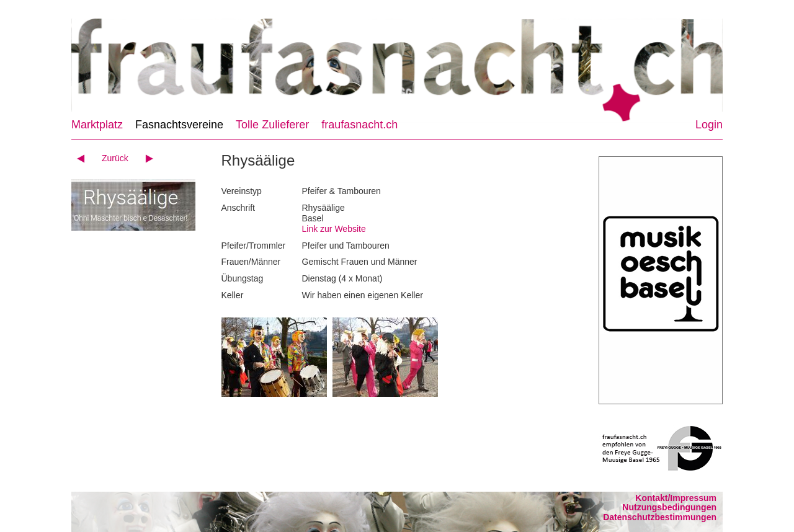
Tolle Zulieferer (272, 125)
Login (709, 125)
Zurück (115, 158)
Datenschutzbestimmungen (660, 517)
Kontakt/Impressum (676, 498)
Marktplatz (97, 125)
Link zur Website (334, 229)
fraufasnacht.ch (359, 125)
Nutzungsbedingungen (669, 507)
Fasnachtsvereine (179, 125)
